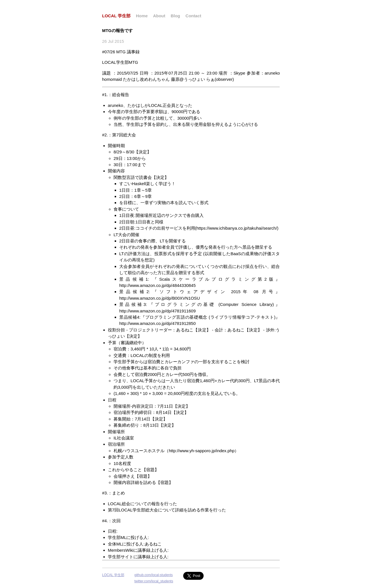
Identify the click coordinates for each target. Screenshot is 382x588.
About (159, 16)
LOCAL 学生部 (116, 16)
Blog (175, 16)
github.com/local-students (154, 575)
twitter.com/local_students (154, 581)
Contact (193, 16)
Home (142, 16)
